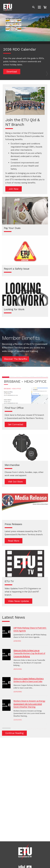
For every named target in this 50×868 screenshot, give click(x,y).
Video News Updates (18, 601)
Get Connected (16, 424)
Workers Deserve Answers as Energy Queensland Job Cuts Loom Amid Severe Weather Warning (29, 704)
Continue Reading (14, 733)
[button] (4, 47)
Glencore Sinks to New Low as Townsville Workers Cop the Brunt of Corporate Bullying (29, 653)
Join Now (14, 189)
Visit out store (15, 482)
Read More (14, 541)
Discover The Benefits (16, 359)
